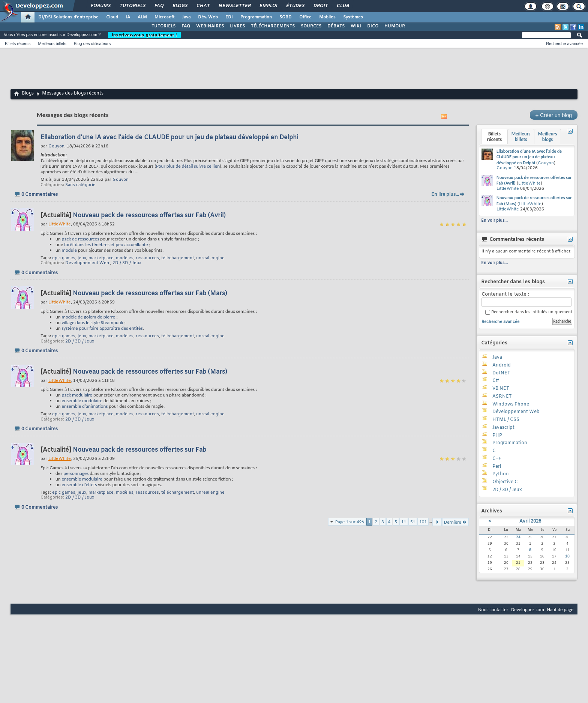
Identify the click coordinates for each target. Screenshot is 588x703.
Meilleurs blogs (548, 137)
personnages (76, 473)
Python (501, 474)
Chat (203, 6)
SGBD (286, 17)
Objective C (505, 482)
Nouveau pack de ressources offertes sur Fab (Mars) (150, 294)
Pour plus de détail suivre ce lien (188, 166)
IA (128, 17)
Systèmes (353, 17)
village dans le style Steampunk (93, 322)
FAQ (159, 6)
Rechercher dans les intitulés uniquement (529, 312)
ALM (142, 17)
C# (496, 381)
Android (502, 365)
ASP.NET (502, 397)
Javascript (503, 428)
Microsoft (164, 17)
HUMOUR (395, 26)
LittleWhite (529, 183)
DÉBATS (336, 26)
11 (404, 522)
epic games (64, 258)
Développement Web (87, 263)
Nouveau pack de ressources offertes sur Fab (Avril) (149, 216)
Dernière (455, 522)
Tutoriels (132, 6)
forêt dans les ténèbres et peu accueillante (106, 244)
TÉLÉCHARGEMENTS (273, 26)
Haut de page (560, 609)
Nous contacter (493, 609)
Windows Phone (511, 404)
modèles (125, 258)
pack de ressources (81, 239)
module (69, 250)
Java (186, 17)
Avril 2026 (530, 521)
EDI (229, 17)
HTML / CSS (506, 420)
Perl (497, 467)
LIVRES (237, 26)
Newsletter (234, 6)
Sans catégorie (80, 185)
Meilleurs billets (52, 44)
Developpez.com (528, 609)
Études (295, 6)
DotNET (501, 373)
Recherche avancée (564, 44)
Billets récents (18, 44)
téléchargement (178, 258)
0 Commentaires (40, 195)
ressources (147, 258)
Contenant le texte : (526, 299)
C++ (497, 459)
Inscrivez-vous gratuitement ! (144, 35)
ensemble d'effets (79, 484)
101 (423, 522)
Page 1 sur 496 (350, 522)
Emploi (268, 6)
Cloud (112, 17)
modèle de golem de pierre (89, 317)
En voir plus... (494, 221)
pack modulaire (77, 395)
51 (413, 522)
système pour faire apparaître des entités (102, 328)
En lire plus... (445, 195)
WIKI (356, 26)
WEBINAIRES (210, 26)
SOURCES (311, 26)
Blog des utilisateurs (92, 44)
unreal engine (210, 258)
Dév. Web (208, 17)
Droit (320, 6)
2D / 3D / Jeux (127, 263)
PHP (497, 436)
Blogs (180, 6)
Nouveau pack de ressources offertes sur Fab (139, 450)
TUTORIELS (163, 26)
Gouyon (121, 180)
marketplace (101, 258)
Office (305, 17)
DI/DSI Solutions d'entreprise (68, 17)
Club (342, 6)
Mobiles (327, 17)
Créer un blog (554, 115)
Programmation (256, 17)
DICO (373, 26)
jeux (82, 258)
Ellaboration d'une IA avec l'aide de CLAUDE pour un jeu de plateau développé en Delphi (169, 137)
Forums (100, 6)
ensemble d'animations (85, 406)
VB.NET (501, 389)
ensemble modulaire (82, 400)
